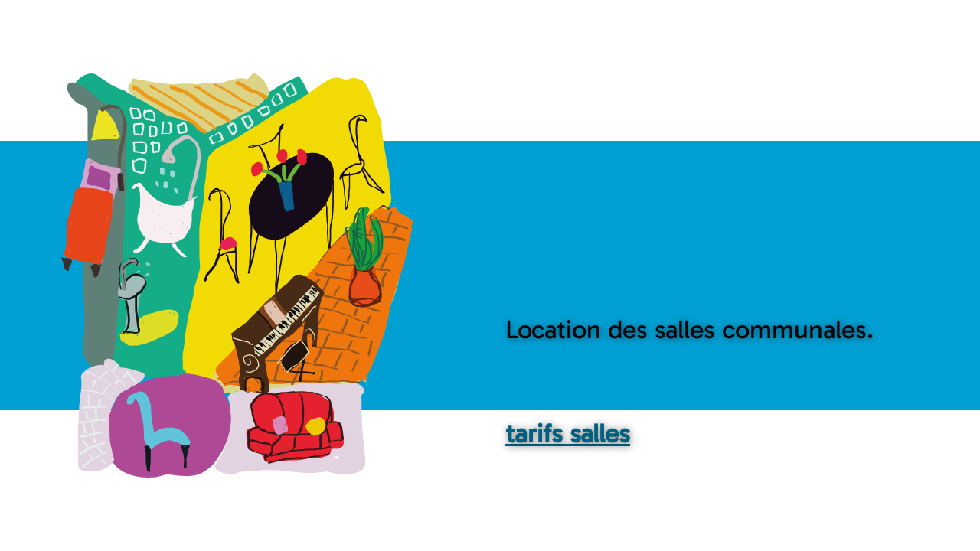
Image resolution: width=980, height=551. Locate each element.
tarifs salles (568, 434)
